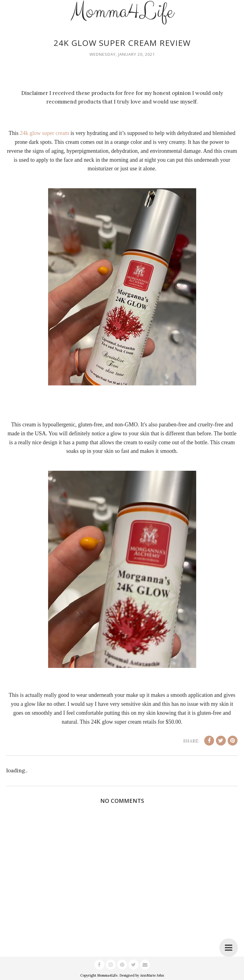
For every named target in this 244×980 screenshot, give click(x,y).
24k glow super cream (45, 133)
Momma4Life (107, 975)
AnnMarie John (152, 975)
